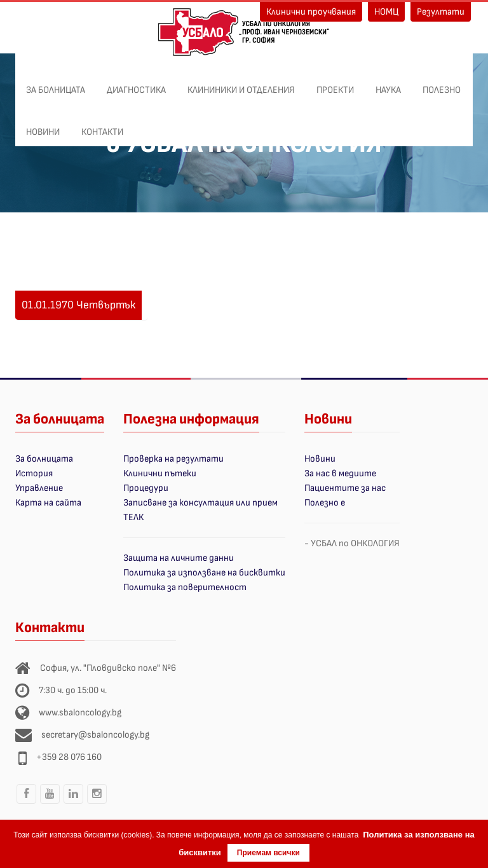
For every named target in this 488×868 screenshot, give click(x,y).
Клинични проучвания (311, 12)
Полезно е (325, 503)
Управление (39, 488)
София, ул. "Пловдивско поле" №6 (108, 668)
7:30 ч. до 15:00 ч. (73, 690)
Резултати (441, 12)
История (34, 473)
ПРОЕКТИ (335, 83)
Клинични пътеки (160, 473)
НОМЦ (386, 12)
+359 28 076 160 (69, 757)
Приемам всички (268, 853)
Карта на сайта (48, 503)
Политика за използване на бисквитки (204, 573)
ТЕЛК (133, 517)
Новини (43, 125)
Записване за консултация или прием (200, 503)
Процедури (146, 488)
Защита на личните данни (179, 558)
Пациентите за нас (345, 488)
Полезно (442, 83)
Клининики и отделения (241, 83)
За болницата (56, 83)
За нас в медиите (340, 473)
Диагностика (136, 83)
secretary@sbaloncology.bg (95, 735)
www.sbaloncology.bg (80, 713)
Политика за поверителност (185, 587)
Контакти (102, 125)
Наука (388, 83)
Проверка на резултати (173, 459)
